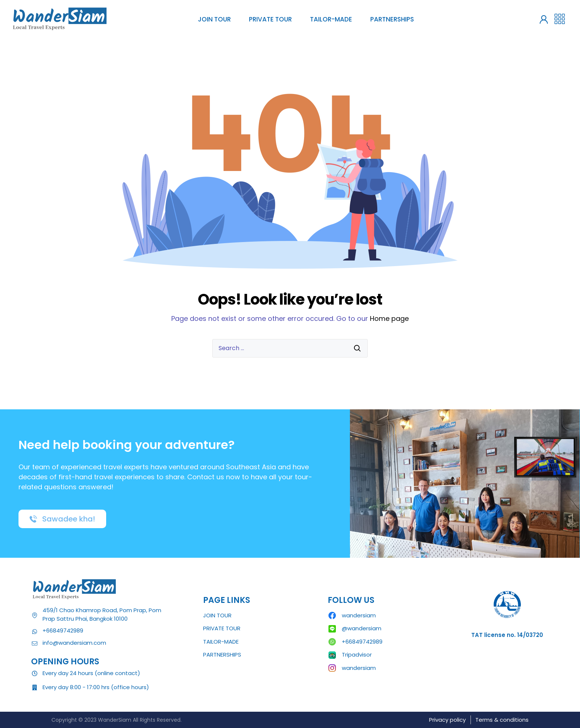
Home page (389, 318)
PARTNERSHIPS (392, 19)
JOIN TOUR (214, 19)
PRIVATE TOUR (270, 19)
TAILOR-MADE (331, 19)
